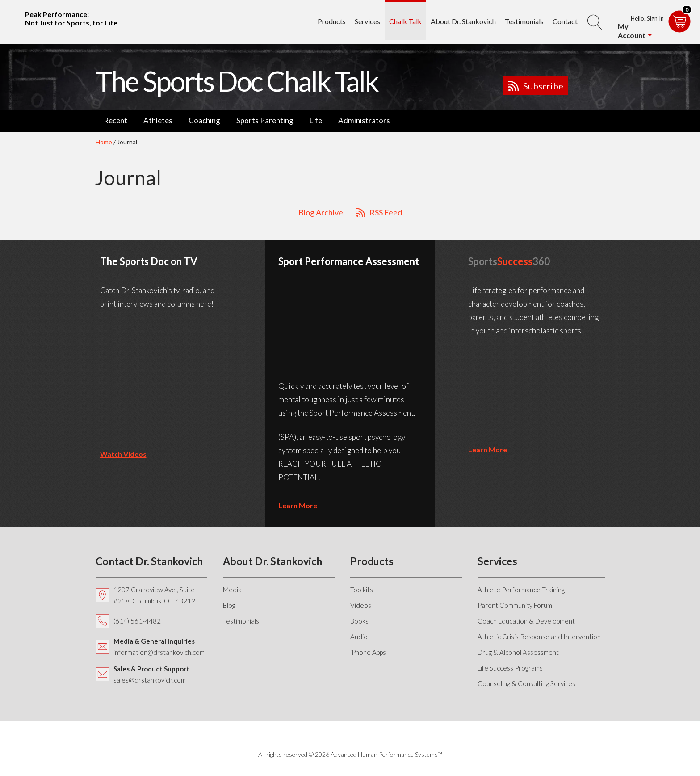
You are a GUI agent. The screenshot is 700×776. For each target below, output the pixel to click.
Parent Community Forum (515, 605)
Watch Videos (123, 454)
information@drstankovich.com (159, 652)
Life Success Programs (510, 668)
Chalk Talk (405, 21)
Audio (359, 637)
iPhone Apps (368, 652)
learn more (298, 505)
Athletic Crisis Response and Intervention (539, 637)
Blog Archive (321, 212)
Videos (361, 605)
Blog (229, 605)
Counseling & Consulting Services (526, 683)
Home (104, 142)
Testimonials (524, 21)
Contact (565, 21)
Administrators (364, 120)
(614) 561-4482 (137, 621)
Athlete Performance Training (521, 590)
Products (332, 21)
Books (359, 621)
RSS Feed (386, 212)
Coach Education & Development (526, 621)
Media (232, 590)
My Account (632, 31)
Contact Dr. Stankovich (149, 561)
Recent (115, 120)
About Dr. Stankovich (463, 21)
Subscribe (543, 86)
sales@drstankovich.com (150, 680)
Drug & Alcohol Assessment (518, 652)
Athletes (158, 120)
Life (316, 120)
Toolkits (362, 590)
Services (367, 21)
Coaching (204, 120)
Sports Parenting (265, 120)
